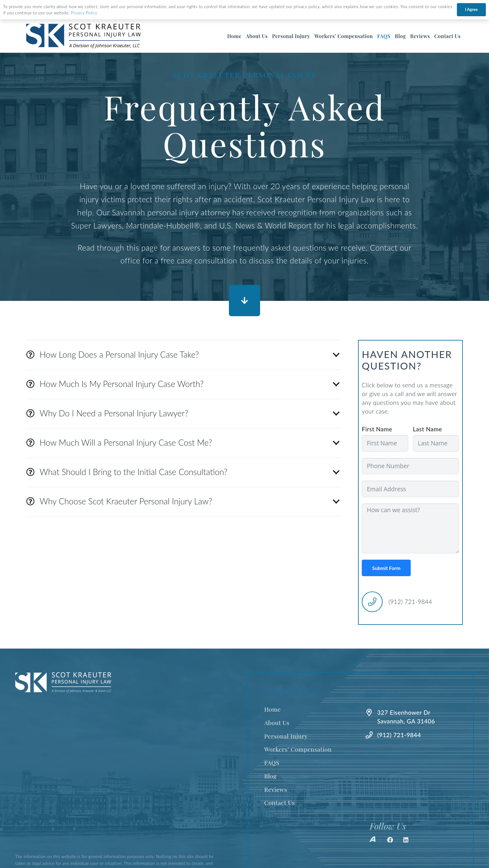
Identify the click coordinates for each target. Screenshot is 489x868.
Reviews (276, 789)
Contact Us (279, 802)
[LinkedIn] (406, 840)
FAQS (272, 763)
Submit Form (386, 568)
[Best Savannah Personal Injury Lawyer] (83, 36)
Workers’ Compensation (298, 749)
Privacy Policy (84, 13)
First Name (377, 429)
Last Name (428, 429)
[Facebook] (390, 840)
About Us (277, 723)
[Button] (244, 301)
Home (272, 709)
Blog (270, 776)
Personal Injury (286, 736)
